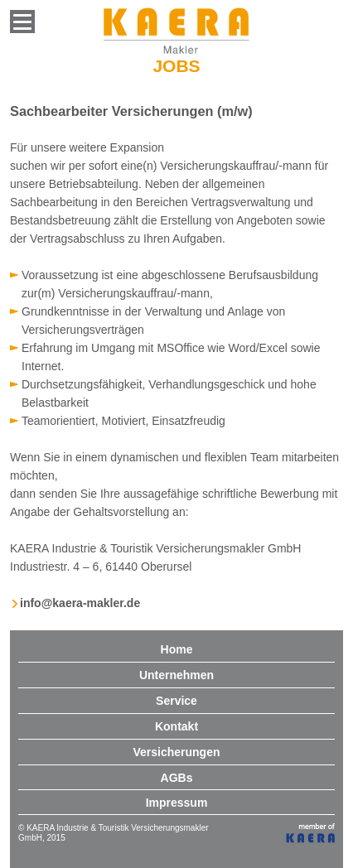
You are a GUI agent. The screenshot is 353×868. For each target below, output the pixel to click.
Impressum (177, 803)
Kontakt (176, 726)
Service (176, 701)
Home (177, 649)
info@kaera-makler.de (80, 603)
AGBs (177, 778)
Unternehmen (176, 675)
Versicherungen (176, 752)
